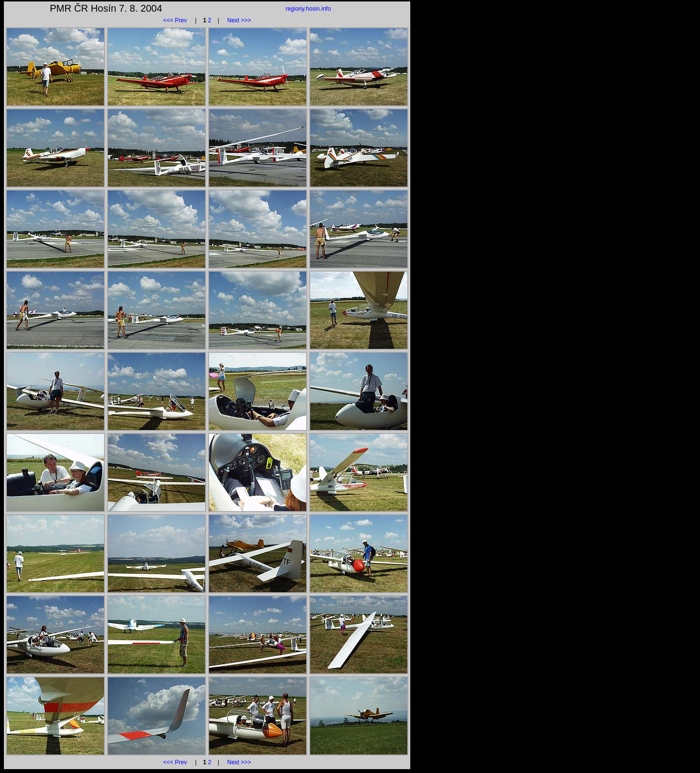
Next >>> (239, 20)
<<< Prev (175, 20)
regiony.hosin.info (308, 9)
